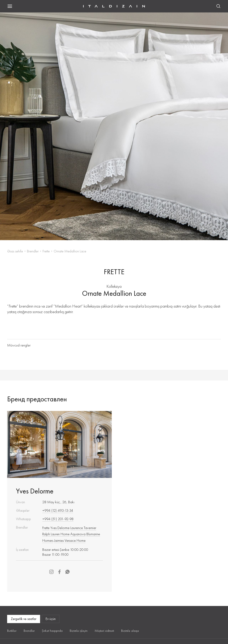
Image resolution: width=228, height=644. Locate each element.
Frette (46, 251)
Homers (48, 540)
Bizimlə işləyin (79, 631)
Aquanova (78, 534)
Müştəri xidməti (104, 631)
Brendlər (33, 251)
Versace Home (75, 540)
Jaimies (59, 540)
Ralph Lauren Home (56, 534)
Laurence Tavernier (83, 528)
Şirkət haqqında (52, 631)
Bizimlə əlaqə (130, 631)
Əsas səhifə (15, 251)
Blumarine (93, 534)
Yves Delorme (35, 491)
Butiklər (12, 631)
